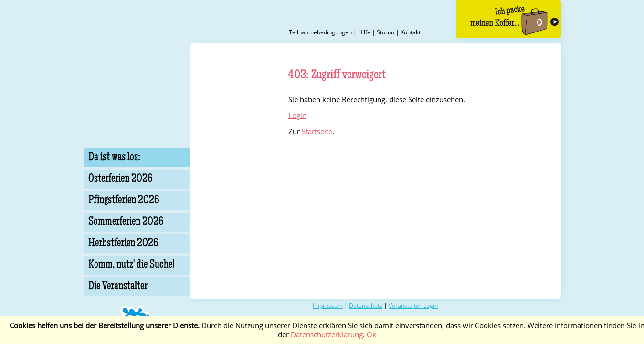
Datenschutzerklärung (327, 335)
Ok (371, 335)
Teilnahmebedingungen (320, 32)
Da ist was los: (114, 158)
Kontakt (411, 32)
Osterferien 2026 (121, 179)
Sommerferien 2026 (126, 222)
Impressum (328, 306)
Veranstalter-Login (413, 306)
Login (297, 115)
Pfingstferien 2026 (124, 201)
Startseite (317, 132)
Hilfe (364, 32)
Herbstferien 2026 (123, 244)
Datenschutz (366, 306)
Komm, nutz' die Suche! (132, 265)
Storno (385, 32)
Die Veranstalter (118, 287)
